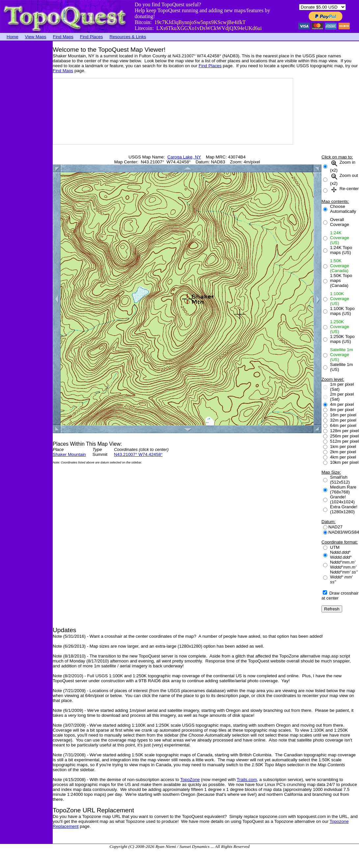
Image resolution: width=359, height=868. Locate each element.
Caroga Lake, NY (184, 157)
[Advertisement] (26, 140)
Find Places (92, 37)
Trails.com (247, 780)
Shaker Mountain (69, 454)
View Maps (36, 37)
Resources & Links (128, 37)
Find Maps (63, 37)
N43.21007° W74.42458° (138, 454)
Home (13, 37)
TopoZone (190, 780)
